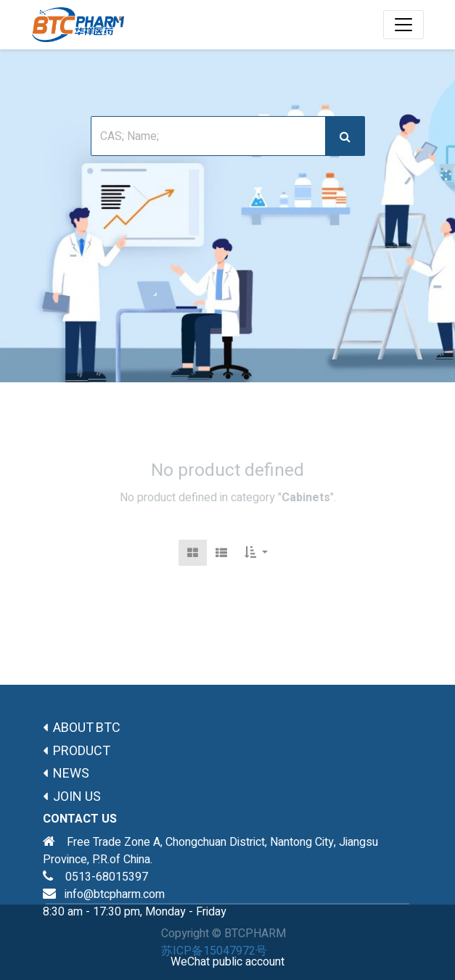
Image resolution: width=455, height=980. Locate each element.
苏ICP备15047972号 (214, 951)
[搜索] (345, 136)
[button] (256, 553)
